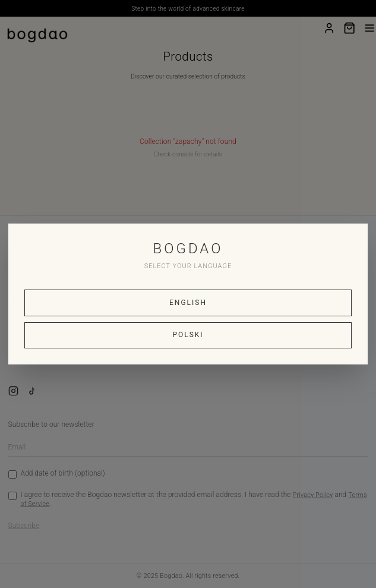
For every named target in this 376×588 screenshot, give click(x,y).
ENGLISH (188, 303)
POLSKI (188, 335)
